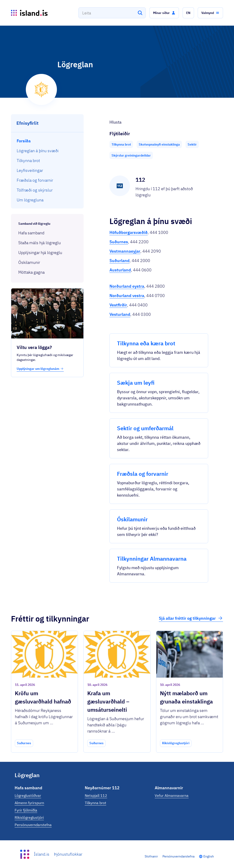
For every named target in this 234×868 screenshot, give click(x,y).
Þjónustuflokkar (68, 854)
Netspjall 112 (96, 795)
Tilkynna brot (96, 803)
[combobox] (112, 13)
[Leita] (140, 13)
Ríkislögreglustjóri (29, 817)
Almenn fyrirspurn (29, 803)
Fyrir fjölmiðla (26, 810)
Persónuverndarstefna (33, 825)
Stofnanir (151, 856)
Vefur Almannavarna (172, 795)
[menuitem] (47, 141)
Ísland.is (42, 854)
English (209, 856)
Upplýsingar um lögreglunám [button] (40, 369)
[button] (164, 13)
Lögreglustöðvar (28, 795)
